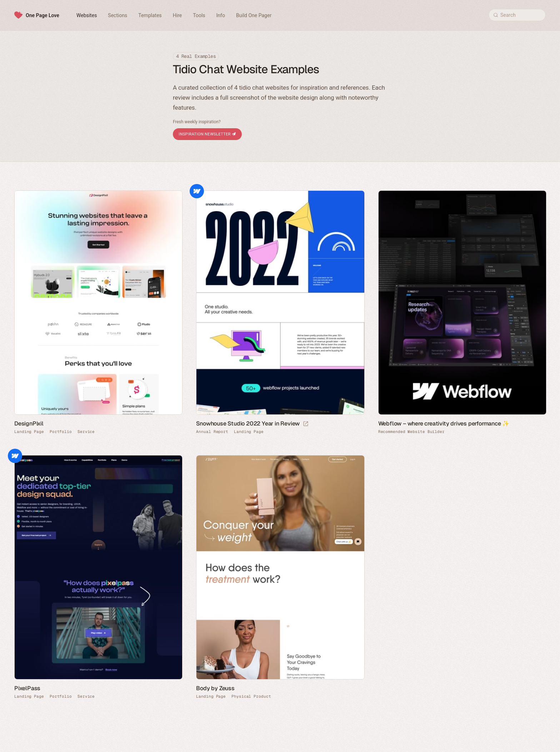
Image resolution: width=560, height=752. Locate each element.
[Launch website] (306, 424)
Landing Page (29, 432)
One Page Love (42, 15)
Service (86, 432)
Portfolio (61, 432)
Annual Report (212, 432)
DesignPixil (29, 424)
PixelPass (27, 688)
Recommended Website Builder (411, 432)
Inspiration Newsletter (207, 134)
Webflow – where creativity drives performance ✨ (444, 424)
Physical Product (251, 696)
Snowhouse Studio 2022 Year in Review (248, 424)
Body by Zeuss (215, 688)
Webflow (197, 191)
